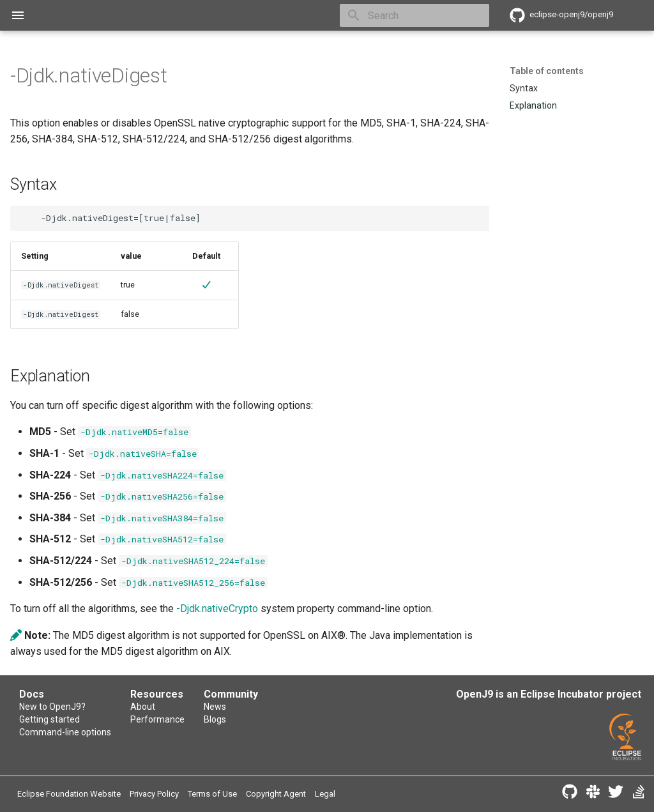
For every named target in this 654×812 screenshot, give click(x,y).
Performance (157, 719)
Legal (325, 794)
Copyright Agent (276, 794)
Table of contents (547, 71)
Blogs (215, 719)
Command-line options (65, 732)
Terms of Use (212, 794)
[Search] (414, 15)
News (215, 707)
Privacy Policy (154, 794)
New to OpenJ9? (52, 707)
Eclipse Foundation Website (69, 794)
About (143, 707)
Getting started (49, 719)
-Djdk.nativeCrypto (217, 609)
